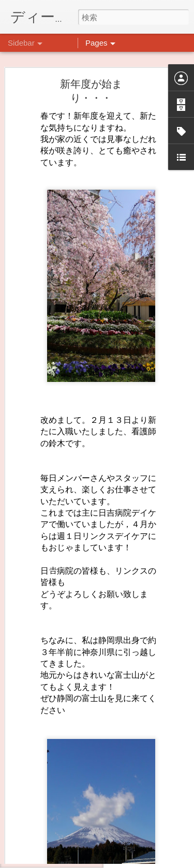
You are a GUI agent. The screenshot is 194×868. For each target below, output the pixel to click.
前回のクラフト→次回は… (63, 763)
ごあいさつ (41, 809)
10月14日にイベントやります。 (70, 739)
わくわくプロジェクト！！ (63, 786)
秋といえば (41, 856)
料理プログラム (47, 833)
